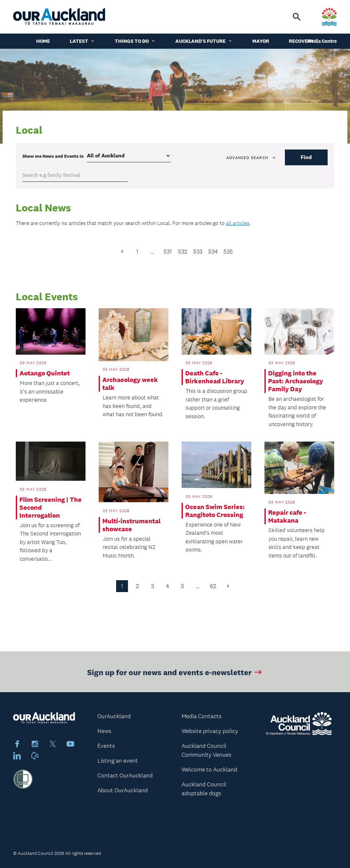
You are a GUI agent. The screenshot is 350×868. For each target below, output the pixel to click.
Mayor (261, 41)
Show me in (53, 156)
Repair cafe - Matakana (287, 516)
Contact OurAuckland (125, 775)
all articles (238, 223)
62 (213, 586)
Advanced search (251, 158)
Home (43, 41)
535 (228, 252)
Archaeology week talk (130, 384)
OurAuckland (114, 716)
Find (306, 157)
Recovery (301, 41)
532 (183, 252)
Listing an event (118, 761)
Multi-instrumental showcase (131, 525)
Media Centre (322, 41)
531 (168, 252)
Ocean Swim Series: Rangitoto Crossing (215, 511)
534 (213, 252)
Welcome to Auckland (209, 770)
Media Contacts (201, 716)
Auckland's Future (204, 41)
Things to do (135, 41)
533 (198, 252)
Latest (82, 41)
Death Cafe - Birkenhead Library (215, 377)
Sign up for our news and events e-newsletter (175, 674)
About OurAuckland (123, 790)
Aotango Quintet (45, 373)
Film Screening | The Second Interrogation (50, 507)
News (104, 731)
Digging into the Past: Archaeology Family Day (296, 381)
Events (106, 746)
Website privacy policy (210, 731)
